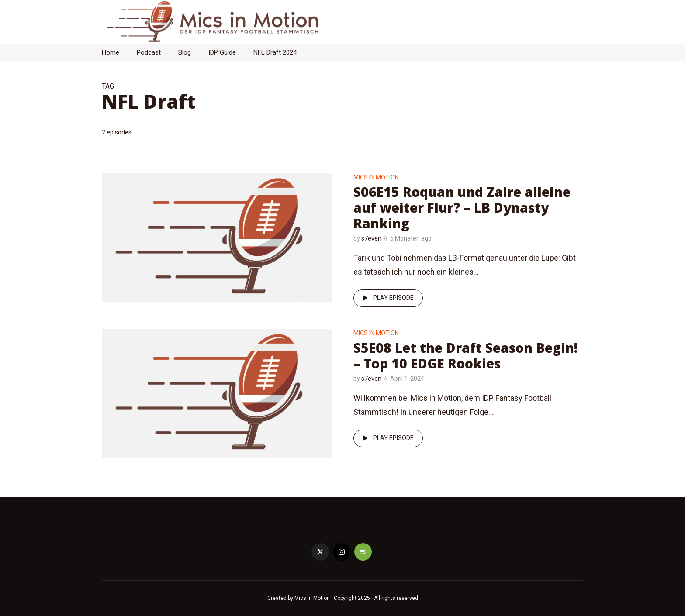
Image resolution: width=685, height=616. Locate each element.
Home (111, 52)
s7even (371, 238)
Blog (185, 52)
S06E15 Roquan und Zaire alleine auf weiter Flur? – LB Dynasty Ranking (462, 208)
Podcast (149, 52)
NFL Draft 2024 (275, 52)
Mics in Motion (376, 177)
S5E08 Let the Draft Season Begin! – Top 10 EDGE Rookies (466, 356)
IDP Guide (222, 52)
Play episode (387, 298)
